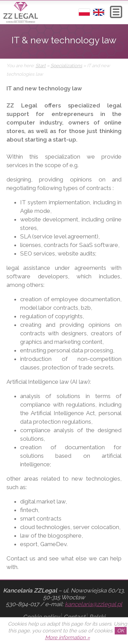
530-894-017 (22, 604)
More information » (68, 638)
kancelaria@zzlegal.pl (94, 604)
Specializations (66, 65)
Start (41, 65)
